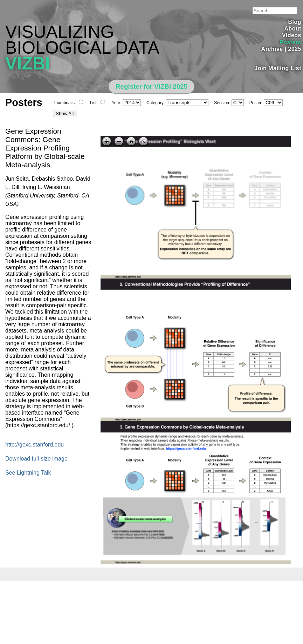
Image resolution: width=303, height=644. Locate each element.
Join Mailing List (278, 68)
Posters (290, 42)
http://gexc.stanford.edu (35, 445)
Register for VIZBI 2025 (151, 86)
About (293, 29)
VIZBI (28, 63)
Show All (65, 113)
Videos (292, 35)
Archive (272, 49)
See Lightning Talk (28, 473)
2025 (295, 49)
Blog (295, 22)
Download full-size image (36, 459)
